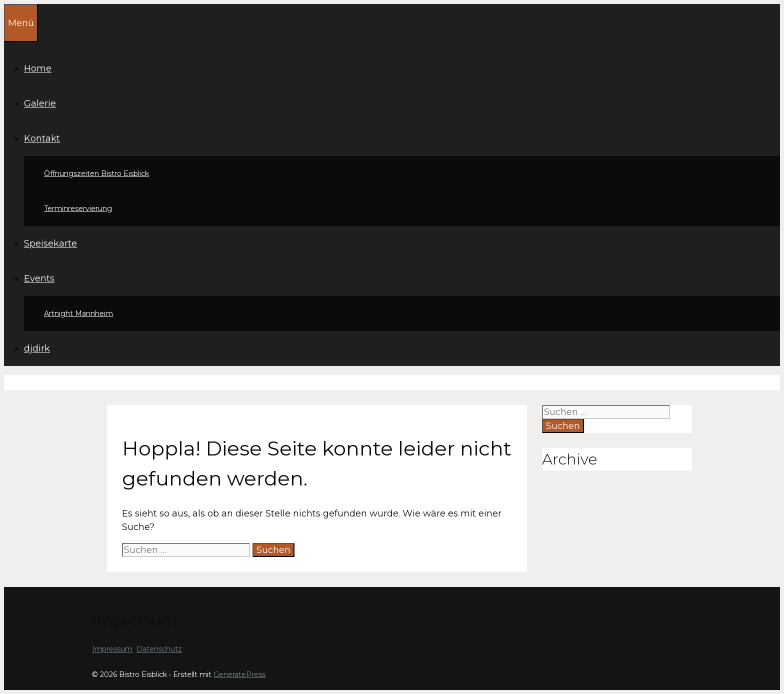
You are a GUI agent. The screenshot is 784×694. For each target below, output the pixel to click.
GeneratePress (239, 674)
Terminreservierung (78, 208)
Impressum (112, 649)
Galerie (40, 103)
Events (39, 278)
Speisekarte (50, 243)
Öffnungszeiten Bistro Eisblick (96, 173)
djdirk (37, 348)
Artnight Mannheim (78, 313)
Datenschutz (159, 649)
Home (38, 68)
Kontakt (42, 138)
